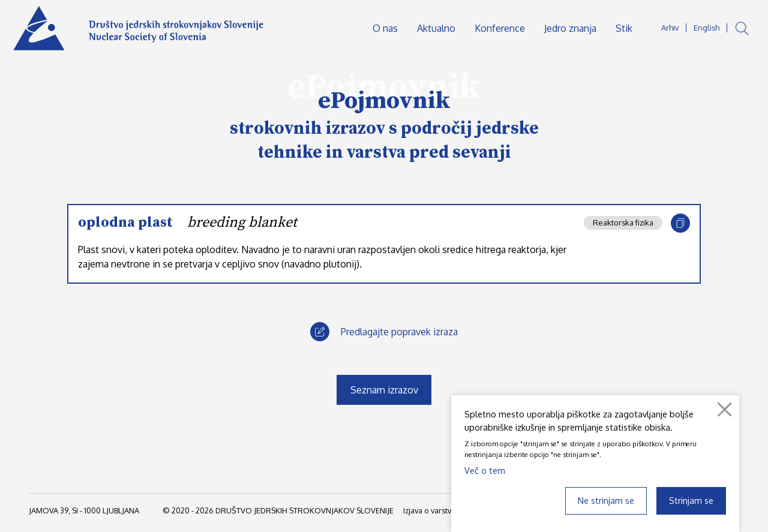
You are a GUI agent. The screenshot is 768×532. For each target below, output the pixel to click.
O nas (385, 28)
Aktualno (436, 28)
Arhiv (670, 28)
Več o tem (485, 470)
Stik (624, 28)
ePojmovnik (384, 101)
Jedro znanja (570, 28)
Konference (500, 28)
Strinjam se (691, 500)
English (706, 28)
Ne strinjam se (606, 500)
